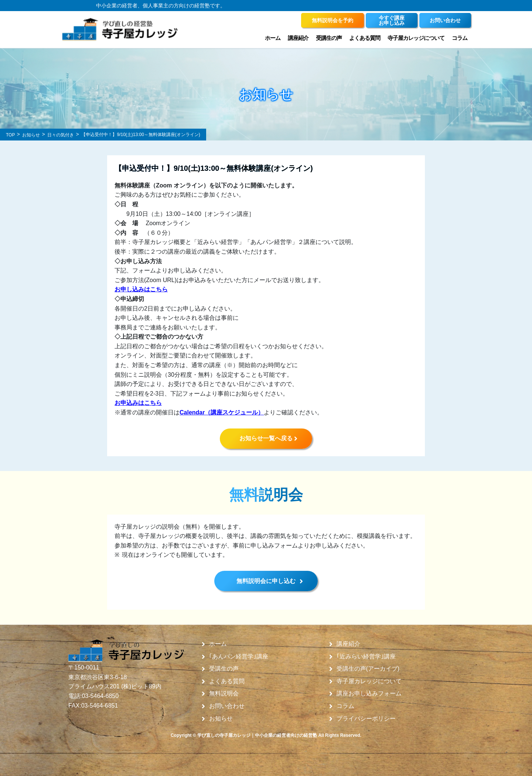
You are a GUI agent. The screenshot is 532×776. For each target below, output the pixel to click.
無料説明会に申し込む (266, 581)
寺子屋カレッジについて (416, 38)
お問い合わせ (227, 706)
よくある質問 (365, 38)
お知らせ (221, 719)
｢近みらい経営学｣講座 (366, 657)
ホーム (273, 38)
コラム (460, 38)
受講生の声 (329, 38)
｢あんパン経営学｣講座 (239, 657)
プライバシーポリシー (366, 719)
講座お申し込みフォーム (369, 694)
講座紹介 (298, 38)
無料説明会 (224, 694)
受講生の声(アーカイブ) (368, 669)
